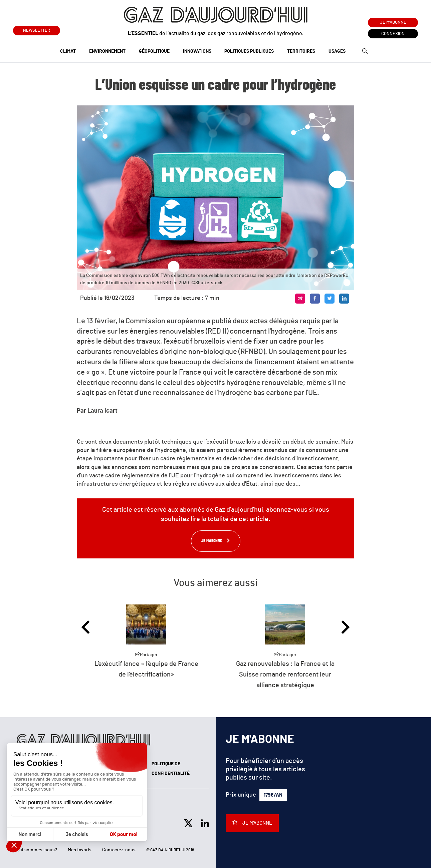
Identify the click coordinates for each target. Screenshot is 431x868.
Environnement (107, 51)
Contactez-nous (119, 850)
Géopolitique (154, 51)
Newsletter (37, 29)
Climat (68, 51)
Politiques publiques (249, 51)
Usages (337, 51)
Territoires (301, 51)
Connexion (393, 34)
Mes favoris (80, 850)
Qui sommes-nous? (37, 850)
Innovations (197, 51)
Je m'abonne (393, 23)
